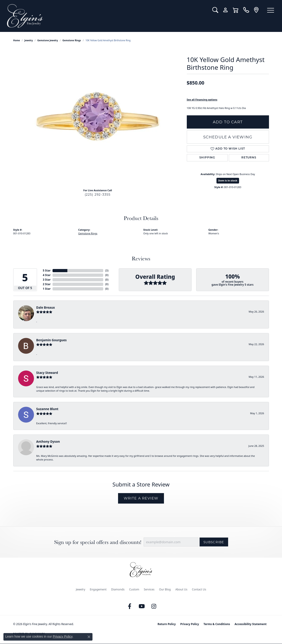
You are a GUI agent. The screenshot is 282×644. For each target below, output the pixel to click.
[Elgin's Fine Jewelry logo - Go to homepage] (106, 16)
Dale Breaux (46, 307)
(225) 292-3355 (98, 194)
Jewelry (80, 589)
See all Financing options (202, 100)
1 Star (47, 289)
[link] (246, 10)
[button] (215, 10)
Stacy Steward (47, 373)
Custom (134, 589)
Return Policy (167, 624)
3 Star (47, 280)
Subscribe (214, 542)
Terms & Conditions (217, 624)
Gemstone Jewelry (47, 40)
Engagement (98, 589)
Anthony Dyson (48, 441)
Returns (249, 158)
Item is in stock (228, 180)
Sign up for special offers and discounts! (98, 542)
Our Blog (165, 589)
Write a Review (141, 498)
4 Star (47, 275)
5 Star (47, 270)
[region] (98, 116)
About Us (181, 589)
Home (17, 40)
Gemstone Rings (72, 40)
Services (149, 589)
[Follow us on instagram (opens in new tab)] (154, 606)
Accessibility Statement (250, 624)
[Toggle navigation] (271, 10)
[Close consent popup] (89, 637)
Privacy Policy (190, 624)
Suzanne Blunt (47, 409)
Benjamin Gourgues (51, 340)
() (107, 270)
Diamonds (118, 589)
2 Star (47, 284)
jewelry (29, 40)
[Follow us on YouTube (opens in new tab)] (142, 606)
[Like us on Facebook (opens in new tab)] (129, 606)
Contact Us (199, 589)
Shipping (207, 158)
